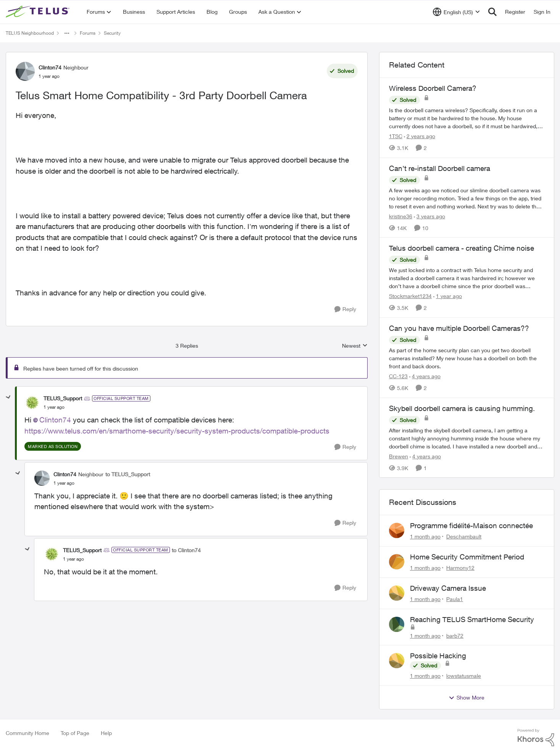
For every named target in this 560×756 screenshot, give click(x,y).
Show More (466, 698)
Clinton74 (55, 420)
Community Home (27, 733)
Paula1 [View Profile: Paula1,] (455, 599)
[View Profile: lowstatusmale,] (397, 661)
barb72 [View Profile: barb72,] (455, 635)
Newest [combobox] (355, 346)
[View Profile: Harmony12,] (397, 562)
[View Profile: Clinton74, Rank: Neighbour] (25, 71)
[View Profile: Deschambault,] (397, 530)
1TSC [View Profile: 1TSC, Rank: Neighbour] (396, 136)
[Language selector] (456, 12)
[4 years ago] (425, 376)
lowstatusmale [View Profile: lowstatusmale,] (464, 676)
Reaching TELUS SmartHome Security (472, 619)
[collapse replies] (8, 397)
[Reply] (345, 309)
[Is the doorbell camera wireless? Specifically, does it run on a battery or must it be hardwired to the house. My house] (467, 118)
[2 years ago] (420, 136)
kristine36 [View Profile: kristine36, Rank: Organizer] (401, 216)
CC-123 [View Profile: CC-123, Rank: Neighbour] (398, 376)
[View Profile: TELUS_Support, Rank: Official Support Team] (32, 403)
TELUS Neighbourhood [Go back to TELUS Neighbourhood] (30, 33)
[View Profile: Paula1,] (397, 593)
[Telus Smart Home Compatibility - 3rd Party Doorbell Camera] (54, 407)
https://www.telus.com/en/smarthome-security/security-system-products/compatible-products (177, 431)
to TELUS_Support (128, 474)
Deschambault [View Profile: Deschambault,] (464, 536)
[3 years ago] (429, 216)
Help (106, 733)
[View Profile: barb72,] (397, 624)
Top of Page (75, 733)
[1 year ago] (448, 296)
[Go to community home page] (39, 12)
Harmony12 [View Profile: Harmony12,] (460, 568)
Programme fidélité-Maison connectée (471, 525)
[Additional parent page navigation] (67, 33)
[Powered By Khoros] (536, 738)
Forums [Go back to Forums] (88, 33)
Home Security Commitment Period (467, 557)
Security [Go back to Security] (112, 33)
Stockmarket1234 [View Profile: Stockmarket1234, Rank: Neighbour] (410, 296)
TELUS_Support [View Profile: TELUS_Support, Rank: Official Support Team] (63, 398)
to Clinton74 (186, 550)
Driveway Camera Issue (448, 588)
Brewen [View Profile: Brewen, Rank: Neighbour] (399, 456)
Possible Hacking (438, 656)
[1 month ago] (425, 536)
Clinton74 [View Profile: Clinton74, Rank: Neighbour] (50, 67)
